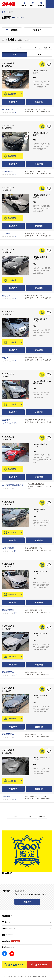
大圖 (39, 55)
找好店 (33, 4)
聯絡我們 (13, 102)
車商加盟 (11, 941)
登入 (39, 965)
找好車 (24, 4)
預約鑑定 (15, 965)
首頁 (4, 12)
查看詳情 (39, 102)
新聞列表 (27, 902)
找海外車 (41, 4)
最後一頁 (47, 48)
